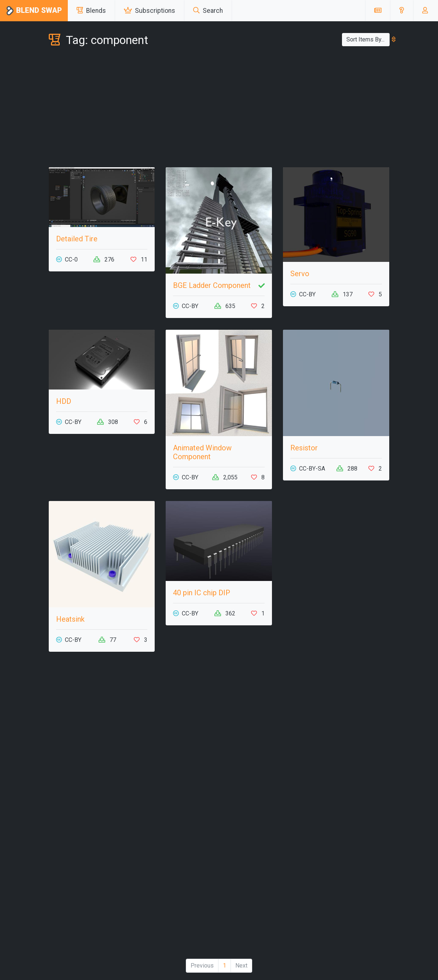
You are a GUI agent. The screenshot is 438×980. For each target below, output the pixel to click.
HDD (64, 401)
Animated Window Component (202, 452)
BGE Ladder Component (212, 285)
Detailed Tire (77, 239)
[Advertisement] (219, 109)
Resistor (304, 448)
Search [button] (208, 11)
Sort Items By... (368, 39)
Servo (300, 274)
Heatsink (70, 619)
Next (241, 966)
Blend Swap (34, 11)
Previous (202, 966)
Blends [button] (91, 11)
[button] (402, 11)
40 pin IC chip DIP (202, 593)
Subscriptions (150, 11)
